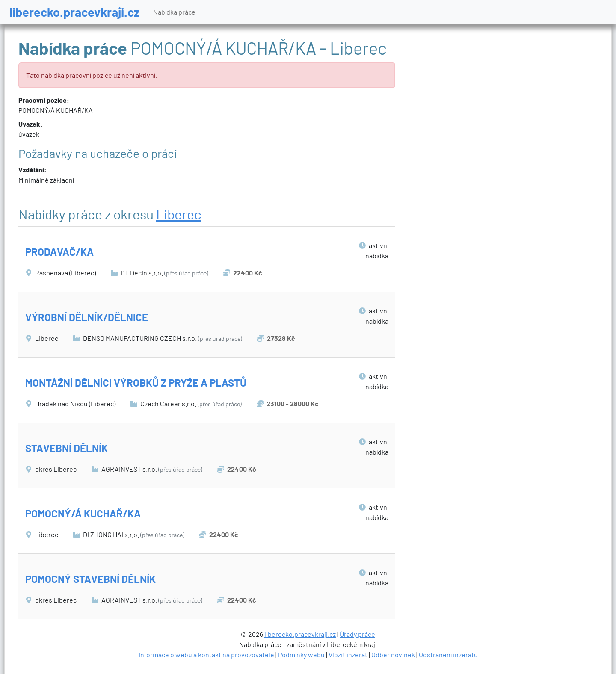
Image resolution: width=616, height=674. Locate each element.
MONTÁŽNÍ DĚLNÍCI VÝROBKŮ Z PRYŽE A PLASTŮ (136, 383)
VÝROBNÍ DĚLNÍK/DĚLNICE (87, 317)
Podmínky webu (301, 655)
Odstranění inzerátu (448, 655)
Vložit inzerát (348, 655)
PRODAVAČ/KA (59, 252)
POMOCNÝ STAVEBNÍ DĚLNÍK (90, 579)
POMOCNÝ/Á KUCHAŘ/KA (83, 513)
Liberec (179, 214)
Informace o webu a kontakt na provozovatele (206, 655)
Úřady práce (357, 634)
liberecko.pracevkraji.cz (74, 12)
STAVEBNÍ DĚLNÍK (67, 448)
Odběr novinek (393, 655)
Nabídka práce (174, 12)
